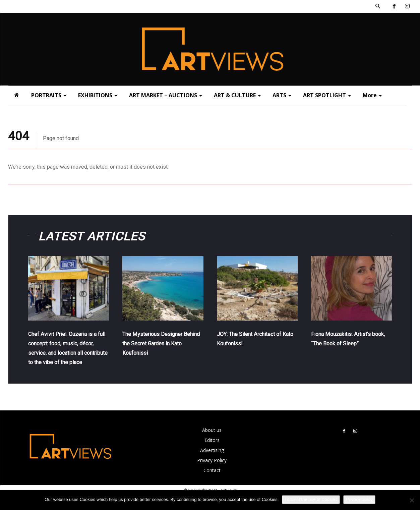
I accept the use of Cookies (311, 499)
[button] (378, 6)
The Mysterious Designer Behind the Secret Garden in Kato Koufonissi (160, 348)
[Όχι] (412, 500)
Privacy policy (359, 499)
